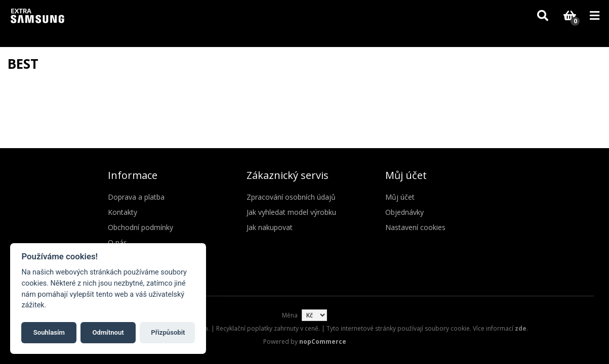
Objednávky (404, 212)
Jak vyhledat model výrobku (291, 212)
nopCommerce (323, 342)
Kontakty (123, 212)
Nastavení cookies (415, 227)
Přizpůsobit (168, 332)
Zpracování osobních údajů (291, 197)
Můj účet (400, 197)
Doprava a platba (136, 197)
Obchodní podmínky (140, 227)
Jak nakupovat (270, 227)
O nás (117, 242)
